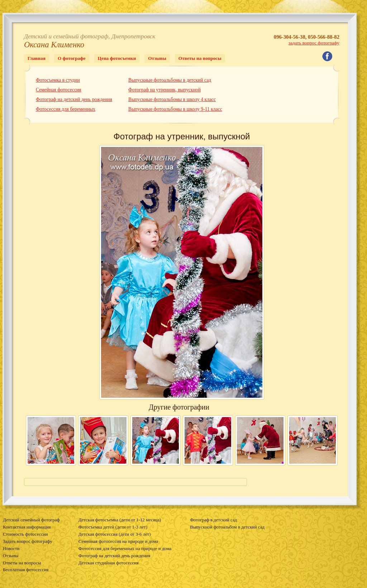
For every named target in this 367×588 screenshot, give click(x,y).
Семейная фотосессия (59, 90)
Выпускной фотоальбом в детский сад (227, 527)
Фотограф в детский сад (213, 520)
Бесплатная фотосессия (26, 570)
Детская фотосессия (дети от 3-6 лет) (115, 534)
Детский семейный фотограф (31, 520)
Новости (11, 549)
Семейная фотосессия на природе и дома (118, 541)
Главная (37, 58)
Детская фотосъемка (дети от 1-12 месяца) (120, 520)
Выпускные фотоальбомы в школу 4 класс (172, 99)
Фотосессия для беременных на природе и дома (125, 549)
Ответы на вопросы (200, 58)
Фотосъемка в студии (58, 80)
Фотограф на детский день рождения (74, 99)
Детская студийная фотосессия (109, 563)
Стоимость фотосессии (25, 534)
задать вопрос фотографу (314, 43)
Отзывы (157, 58)
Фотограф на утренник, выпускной (165, 90)
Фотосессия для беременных (66, 109)
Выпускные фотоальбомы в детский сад (170, 80)
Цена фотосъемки (117, 58)
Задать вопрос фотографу (28, 541)
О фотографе (72, 58)
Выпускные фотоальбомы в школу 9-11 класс (175, 109)
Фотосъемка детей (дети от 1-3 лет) (113, 527)
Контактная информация (27, 527)
